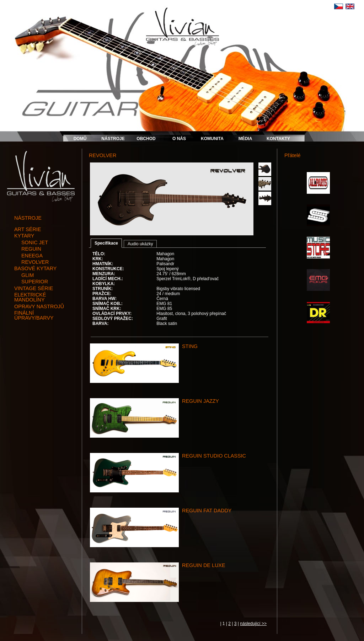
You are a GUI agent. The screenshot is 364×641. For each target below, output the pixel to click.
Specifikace (106, 243)
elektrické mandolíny (30, 297)
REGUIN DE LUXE (204, 565)
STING (190, 346)
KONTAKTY (278, 139)
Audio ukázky (140, 244)
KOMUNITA (212, 139)
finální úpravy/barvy (34, 315)
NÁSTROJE (113, 139)
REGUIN (31, 249)
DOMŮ (80, 139)
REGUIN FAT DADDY (207, 511)
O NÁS (179, 139)
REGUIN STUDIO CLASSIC (214, 456)
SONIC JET (35, 242)
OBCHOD (146, 139)
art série (28, 229)
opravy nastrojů (39, 306)
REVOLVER (35, 262)
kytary (24, 236)
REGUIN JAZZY (200, 401)
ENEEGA (32, 256)
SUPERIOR (35, 282)
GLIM (28, 275)
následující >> (253, 624)
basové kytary (35, 268)
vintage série (34, 288)
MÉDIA (245, 139)
